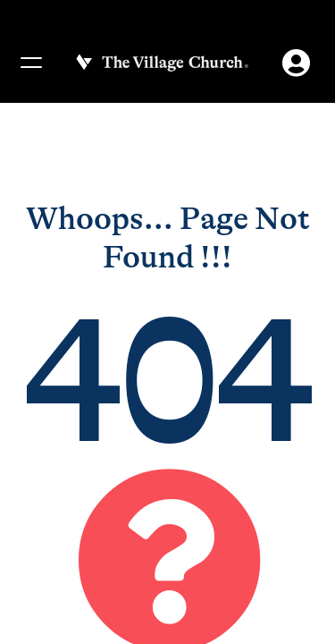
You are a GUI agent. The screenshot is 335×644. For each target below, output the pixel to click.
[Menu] (30, 63)
